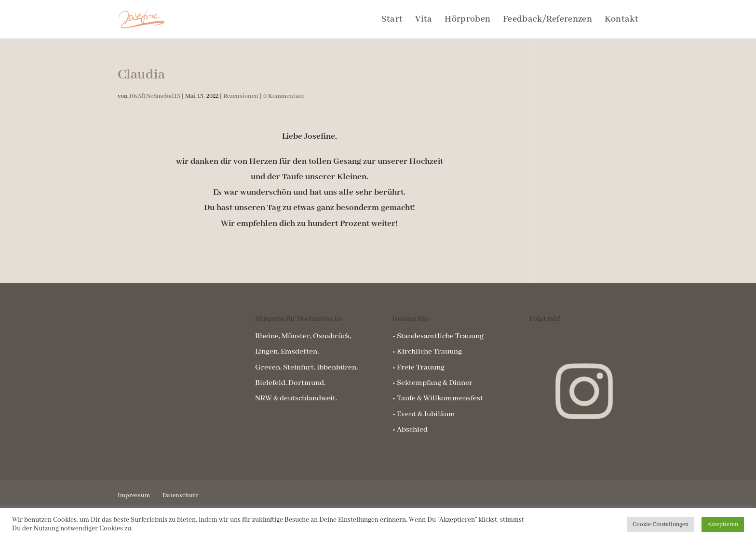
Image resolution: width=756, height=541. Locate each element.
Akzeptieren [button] (723, 524)
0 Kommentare (284, 96)
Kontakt (621, 20)
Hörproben (467, 20)
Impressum (134, 495)
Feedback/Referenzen (547, 20)
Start (392, 20)
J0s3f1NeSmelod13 (155, 96)
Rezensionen (241, 96)
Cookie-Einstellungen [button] (661, 524)
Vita (424, 20)
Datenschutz (180, 495)
